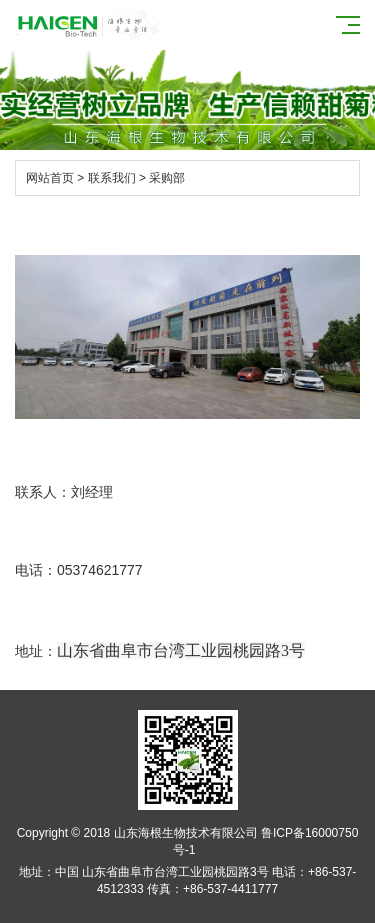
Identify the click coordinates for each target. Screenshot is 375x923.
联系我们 (112, 178)
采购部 (167, 178)
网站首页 (50, 178)
